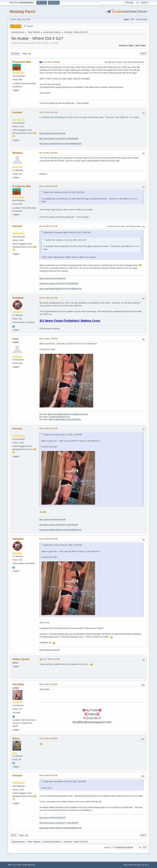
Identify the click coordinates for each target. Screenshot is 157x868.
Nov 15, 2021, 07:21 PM (48, 226)
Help (125, 865)
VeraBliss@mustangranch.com (92, 722)
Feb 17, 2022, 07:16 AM (51, 659)
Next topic (141, 45)
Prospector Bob (22, 62)
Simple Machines (29, 865)
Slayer (16, 738)
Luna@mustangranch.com (59, 417)
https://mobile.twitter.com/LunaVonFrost (65, 419)
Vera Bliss (18, 684)
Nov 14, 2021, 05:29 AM (48, 153)
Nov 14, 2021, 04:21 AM (48, 112)
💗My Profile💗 (92, 710)
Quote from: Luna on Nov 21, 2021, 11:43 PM (63, 435)
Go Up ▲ (146, 865)
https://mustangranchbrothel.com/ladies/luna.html (68, 414)
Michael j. (18, 153)
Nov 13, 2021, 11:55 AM (51, 62)
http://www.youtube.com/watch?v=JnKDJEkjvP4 (59, 139)
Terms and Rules (135, 865)
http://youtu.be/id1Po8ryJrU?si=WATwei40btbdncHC (60, 144)
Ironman (17, 112)
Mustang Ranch (23, 11)
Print (143, 54)
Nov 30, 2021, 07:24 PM (48, 539)
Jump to (107, 847)
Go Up (13, 835)
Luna (15, 339)
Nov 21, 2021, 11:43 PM (48, 339)
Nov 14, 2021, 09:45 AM (48, 186)
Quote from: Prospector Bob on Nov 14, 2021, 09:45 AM (67, 232)
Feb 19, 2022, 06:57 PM (48, 775)
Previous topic (126, 45)
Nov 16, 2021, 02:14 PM (48, 298)
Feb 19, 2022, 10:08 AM (48, 684)
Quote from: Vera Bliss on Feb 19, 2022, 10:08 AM (65, 782)
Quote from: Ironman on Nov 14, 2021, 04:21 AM (64, 192)
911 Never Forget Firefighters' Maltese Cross (70, 321)
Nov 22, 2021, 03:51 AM (48, 428)
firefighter (18, 298)
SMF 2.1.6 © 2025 (15, 865)
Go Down (15, 54)
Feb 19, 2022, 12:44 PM (48, 738)
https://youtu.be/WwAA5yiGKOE (52, 133)
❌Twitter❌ (92, 714)
